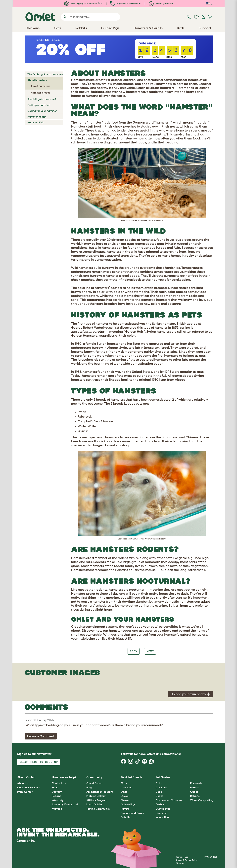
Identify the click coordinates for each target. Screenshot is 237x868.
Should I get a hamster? (42, 99)
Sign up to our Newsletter (125, 3)
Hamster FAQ (35, 122)
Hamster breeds (40, 93)
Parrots (125, 809)
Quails (194, 792)
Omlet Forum (94, 783)
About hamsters (37, 80)
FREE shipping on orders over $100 (83, 3)
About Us (23, 783)
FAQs (55, 787)
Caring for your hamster (42, 111)
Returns (56, 796)
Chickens (126, 787)
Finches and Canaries (169, 800)
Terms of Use (182, 857)
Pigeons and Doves (132, 813)
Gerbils (160, 804)
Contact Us (59, 783)
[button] (188, 777)
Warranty (58, 800)
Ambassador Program (100, 792)
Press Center (25, 792)
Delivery (57, 792)
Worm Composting (202, 800)
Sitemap (180, 863)
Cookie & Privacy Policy (187, 860)
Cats (124, 783)
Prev (134, 651)
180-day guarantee (161, 3)
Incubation (162, 817)
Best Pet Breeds (132, 777)
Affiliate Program (97, 800)
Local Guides (94, 804)
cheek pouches (125, 126)
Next (150, 651)
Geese (125, 800)
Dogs (124, 792)
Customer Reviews (28, 787)
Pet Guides (163, 777)
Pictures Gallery (96, 796)
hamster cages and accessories (133, 631)
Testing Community (98, 809)
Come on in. (26, 841)
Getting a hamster (39, 105)
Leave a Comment (41, 736)
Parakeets (196, 783)
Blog (89, 787)
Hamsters (161, 813)
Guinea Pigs (128, 804)
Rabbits (126, 817)
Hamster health (37, 117)
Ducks (125, 796)
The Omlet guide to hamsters (45, 74)
